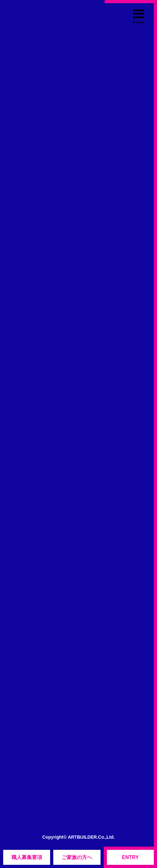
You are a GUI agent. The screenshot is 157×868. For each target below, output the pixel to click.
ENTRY (130, 857)
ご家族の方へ (77, 857)
